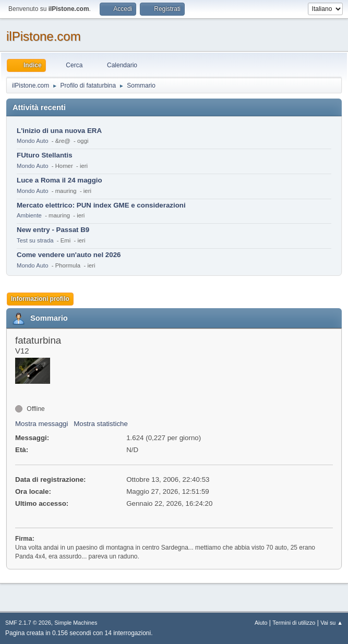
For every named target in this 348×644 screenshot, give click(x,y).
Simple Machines (76, 623)
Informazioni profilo (40, 299)
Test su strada (35, 240)
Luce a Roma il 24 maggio (59, 180)
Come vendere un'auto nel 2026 (69, 255)
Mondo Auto (32, 141)
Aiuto (261, 623)
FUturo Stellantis (45, 155)
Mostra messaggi (41, 424)
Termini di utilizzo (294, 623)
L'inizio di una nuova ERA (59, 131)
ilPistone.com (44, 36)
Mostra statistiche (101, 424)
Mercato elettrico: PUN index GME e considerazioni (101, 205)
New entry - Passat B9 (53, 230)
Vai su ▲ (332, 623)
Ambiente (29, 215)
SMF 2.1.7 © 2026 (28, 623)
